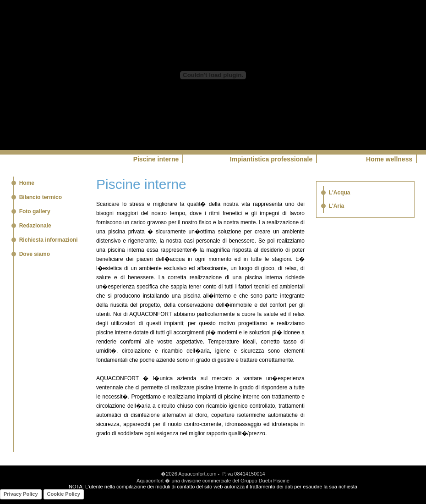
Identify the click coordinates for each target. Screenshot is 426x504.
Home (27, 183)
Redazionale (35, 226)
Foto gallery (35, 211)
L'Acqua (340, 193)
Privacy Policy (21, 494)
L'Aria (337, 206)
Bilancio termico (41, 197)
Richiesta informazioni (49, 240)
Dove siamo (35, 254)
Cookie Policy (64, 494)
